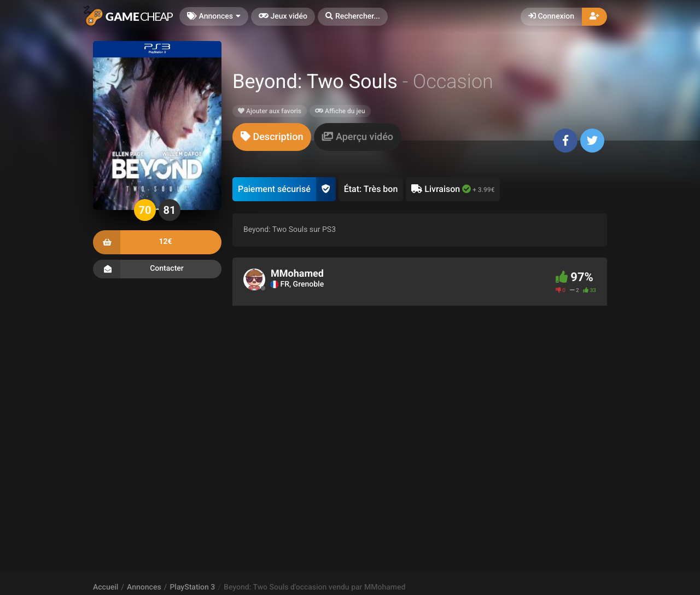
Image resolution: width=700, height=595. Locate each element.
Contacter (157, 269)
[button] (353, 17)
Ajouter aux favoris (270, 111)
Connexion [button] (551, 16)
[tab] (272, 137)
